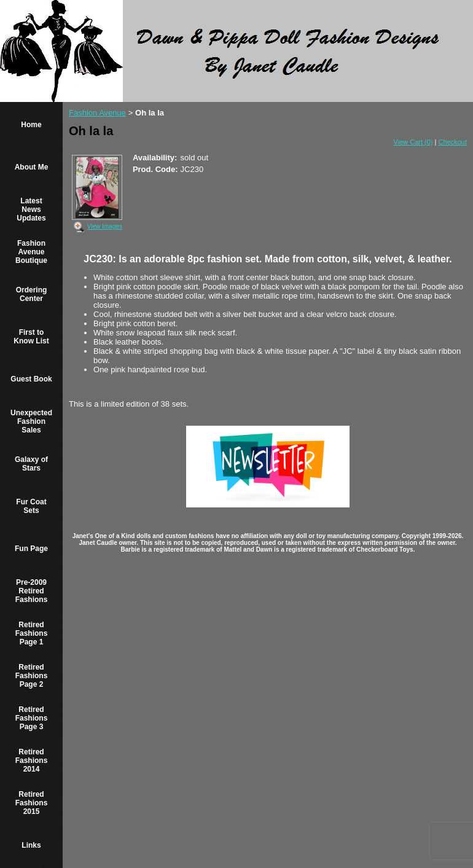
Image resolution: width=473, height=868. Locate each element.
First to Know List (31, 337)
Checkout (453, 142)
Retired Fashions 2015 (32, 803)
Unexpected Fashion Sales (31, 421)
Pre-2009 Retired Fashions (32, 591)
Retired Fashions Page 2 (32, 676)
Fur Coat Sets (31, 506)
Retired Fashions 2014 (32, 760)
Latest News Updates (31, 209)
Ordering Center (32, 294)
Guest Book (31, 379)
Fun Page (31, 549)
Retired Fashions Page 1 (32, 633)
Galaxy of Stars (31, 464)
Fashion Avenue (97, 113)
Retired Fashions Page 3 (32, 718)
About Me (32, 167)
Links (31, 845)
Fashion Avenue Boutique (31, 252)
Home (31, 125)
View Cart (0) (413, 142)
